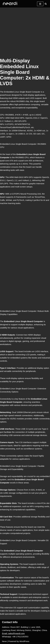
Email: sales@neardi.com (13, 633)
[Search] (46, 4)
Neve (4, 641)
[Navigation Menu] (40, 4)
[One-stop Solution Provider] (10, 4)
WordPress (24, 641)
